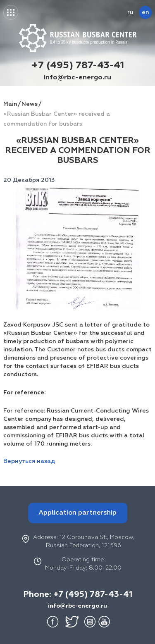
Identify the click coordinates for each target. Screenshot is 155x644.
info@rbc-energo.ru (77, 78)
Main (10, 104)
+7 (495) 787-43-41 (78, 65)
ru (130, 12)
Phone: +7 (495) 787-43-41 (78, 594)
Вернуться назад (29, 461)
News (30, 104)
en (145, 12)
